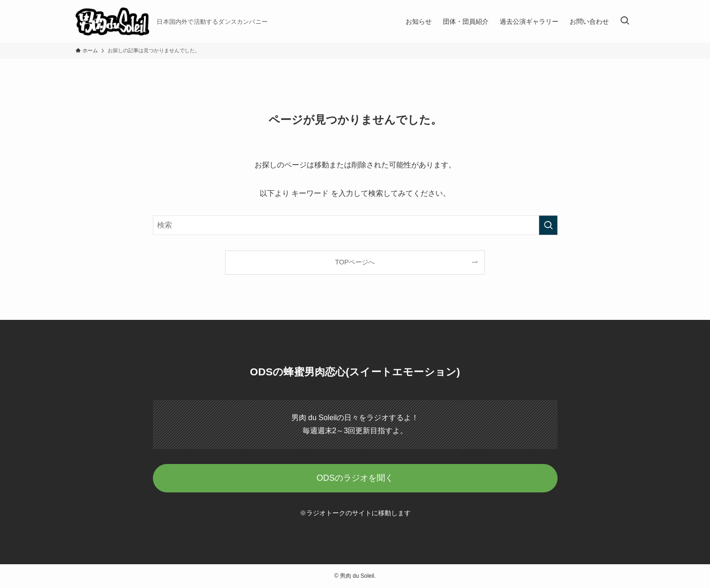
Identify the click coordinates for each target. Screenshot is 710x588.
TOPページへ (355, 262)
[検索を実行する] (548, 225)
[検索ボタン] (625, 21)
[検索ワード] (355, 225)
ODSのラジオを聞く (355, 478)
